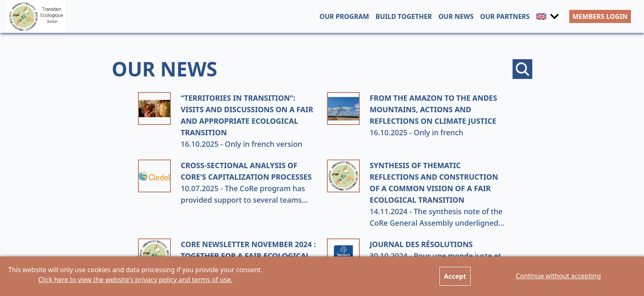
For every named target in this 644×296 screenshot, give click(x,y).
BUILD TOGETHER (404, 16)
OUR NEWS (456, 16)
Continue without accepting (558, 276)
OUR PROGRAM (344, 16)
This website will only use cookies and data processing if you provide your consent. (135, 275)
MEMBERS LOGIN (600, 16)
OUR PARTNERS (505, 16)
